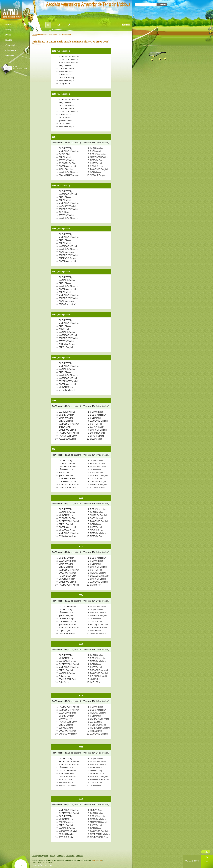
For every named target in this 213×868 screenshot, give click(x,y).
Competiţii (60, 856)
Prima (8, 25)
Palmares (9, 56)
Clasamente (11, 50)
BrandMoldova (46, 865)
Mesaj (8, 30)
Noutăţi (53, 856)
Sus (21, 865)
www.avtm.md (97, 860)
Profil (8, 35)
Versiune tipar (38, 44)
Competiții (10, 45)
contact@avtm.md (20, 68)
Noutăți (8, 40)
